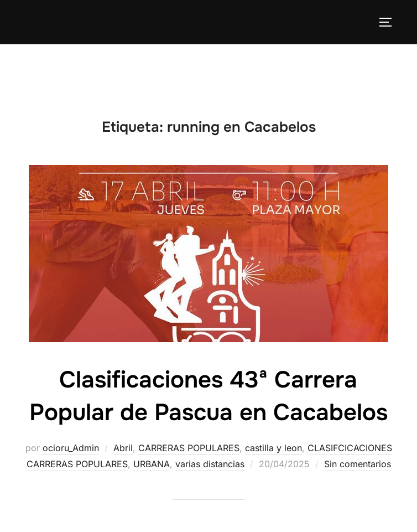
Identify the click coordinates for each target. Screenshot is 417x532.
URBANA (152, 464)
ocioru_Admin (71, 448)
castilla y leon (273, 448)
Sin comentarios (358, 464)
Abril (123, 448)
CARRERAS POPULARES (189, 448)
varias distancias (210, 464)
